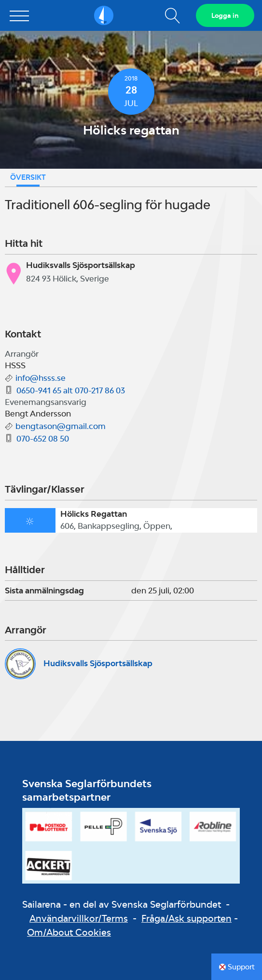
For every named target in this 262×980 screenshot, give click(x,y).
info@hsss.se (41, 378)
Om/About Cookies (69, 932)
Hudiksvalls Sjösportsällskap (98, 663)
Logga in (225, 15)
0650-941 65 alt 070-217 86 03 (71, 390)
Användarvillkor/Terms (79, 918)
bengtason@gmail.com (61, 426)
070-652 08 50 (43, 439)
